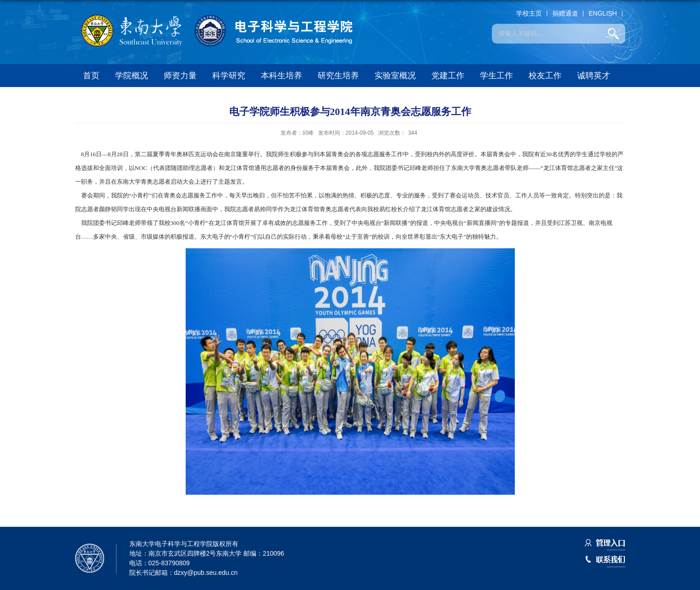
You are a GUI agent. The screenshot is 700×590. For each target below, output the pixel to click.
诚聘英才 (594, 76)
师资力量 (180, 76)
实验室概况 (395, 76)
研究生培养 (338, 76)
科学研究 (229, 76)
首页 (91, 76)
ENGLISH (603, 13)
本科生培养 (281, 76)
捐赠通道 (565, 13)
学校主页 (529, 13)
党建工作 (448, 76)
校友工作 (545, 76)
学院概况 (132, 76)
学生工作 (496, 76)
